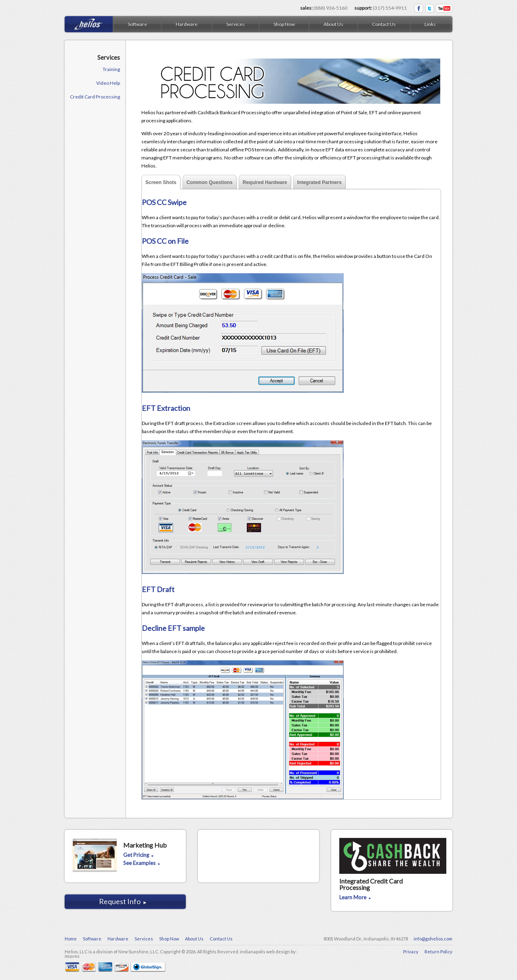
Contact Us (384, 24)
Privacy (411, 952)
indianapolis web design (265, 952)
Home (71, 939)
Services (235, 24)
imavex (72, 956)
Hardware (187, 24)
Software (137, 24)
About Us (333, 24)
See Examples (142, 863)
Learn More (355, 898)
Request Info (123, 901)
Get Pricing (139, 855)
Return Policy (438, 952)
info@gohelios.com (433, 939)
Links (430, 24)
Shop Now (284, 24)
